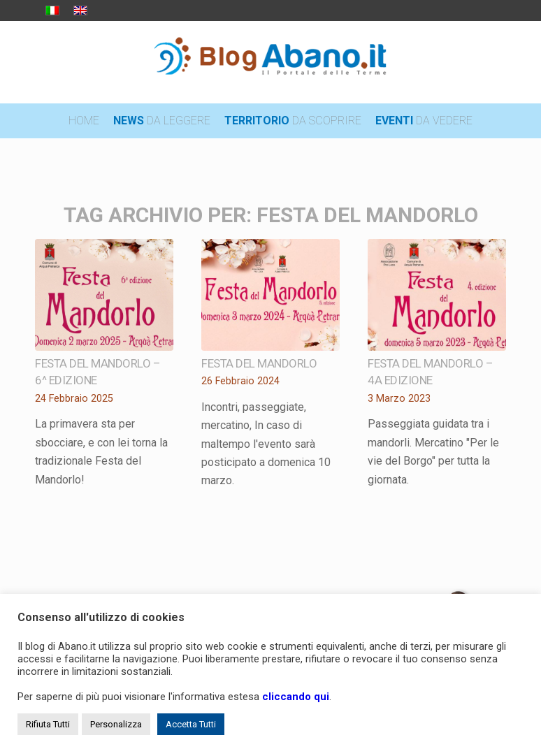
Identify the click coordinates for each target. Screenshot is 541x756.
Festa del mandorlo (259, 363)
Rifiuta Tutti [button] (48, 724)
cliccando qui (296, 697)
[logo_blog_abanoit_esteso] (271, 62)
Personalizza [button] (116, 724)
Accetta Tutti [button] (191, 724)
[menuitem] (84, 121)
